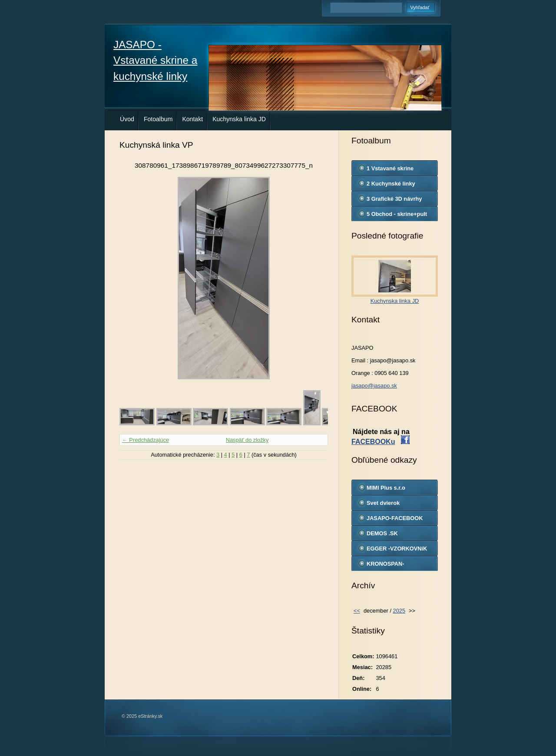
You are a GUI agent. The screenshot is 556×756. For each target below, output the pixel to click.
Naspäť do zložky (247, 440)
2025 (399, 611)
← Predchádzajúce (146, 440)
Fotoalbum (158, 119)
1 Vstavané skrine (390, 168)
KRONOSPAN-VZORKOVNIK (386, 566)
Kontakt (192, 119)
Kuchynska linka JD (239, 119)
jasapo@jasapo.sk (374, 386)
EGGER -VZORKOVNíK (397, 549)
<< (357, 611)
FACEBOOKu (373, 442)
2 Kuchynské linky (391, 184)
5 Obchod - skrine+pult (397, 214)
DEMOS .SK (382, 533)
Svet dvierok (383, 503)
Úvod (127, 119)
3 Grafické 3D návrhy (394, 199)
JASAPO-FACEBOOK (395, 518)
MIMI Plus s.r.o (386, 488)
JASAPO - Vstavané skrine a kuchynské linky (155, 60)
